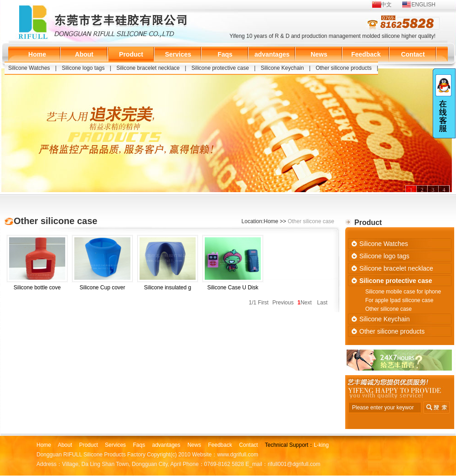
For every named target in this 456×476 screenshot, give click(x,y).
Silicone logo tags (83, 68)
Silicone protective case (220, 68)
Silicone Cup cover (102, 264)
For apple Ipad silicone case (399, 300)
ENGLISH (423, 5)
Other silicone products (344, 68)
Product (131, 54)
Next (306, 303)
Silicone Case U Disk (233, 264)
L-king (321, 445)
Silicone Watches (29, 68)
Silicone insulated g (168, 264)
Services (178, 54)
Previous (283, 303)
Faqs (225, 54)
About (84, 54)
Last (322, 303)
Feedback (366, 54)
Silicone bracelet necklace (148, 68)
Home (37, 54)
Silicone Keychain (282, 68)
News (319, 54)
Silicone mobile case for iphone (403, 292)
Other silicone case (389, 309)
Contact (413, 54)
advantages (272, 54)
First (263, 303)
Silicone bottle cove (37, 264)
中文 (386, 5)
